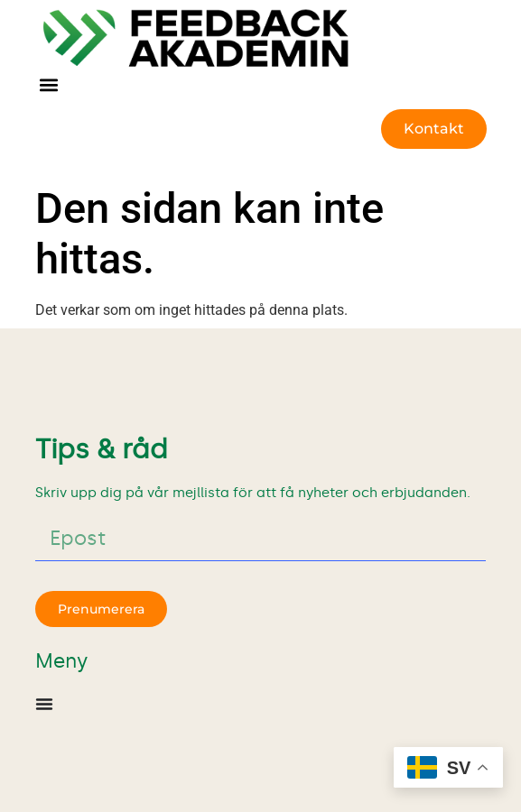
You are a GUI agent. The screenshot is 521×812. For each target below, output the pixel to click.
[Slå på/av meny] (44, 704)
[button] (49, 85)
